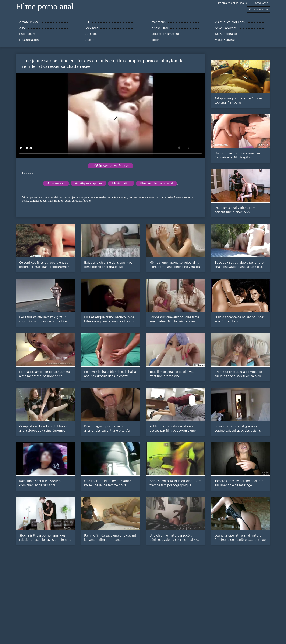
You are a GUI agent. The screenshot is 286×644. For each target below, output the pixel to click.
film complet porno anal (156, 183)
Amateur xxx (56, 183)
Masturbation (121, 183)
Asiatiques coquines (88, 183)
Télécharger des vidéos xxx (110, 166)
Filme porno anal (45, 6)
